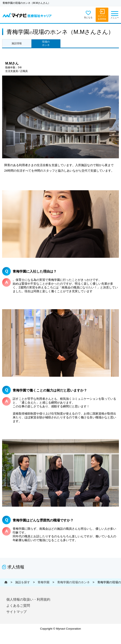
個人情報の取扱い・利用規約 (28, 599)
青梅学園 (44, 582)
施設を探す (23, 582)
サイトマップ (16, 612)
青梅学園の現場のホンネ (73, 582)
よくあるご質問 (18, 606)
